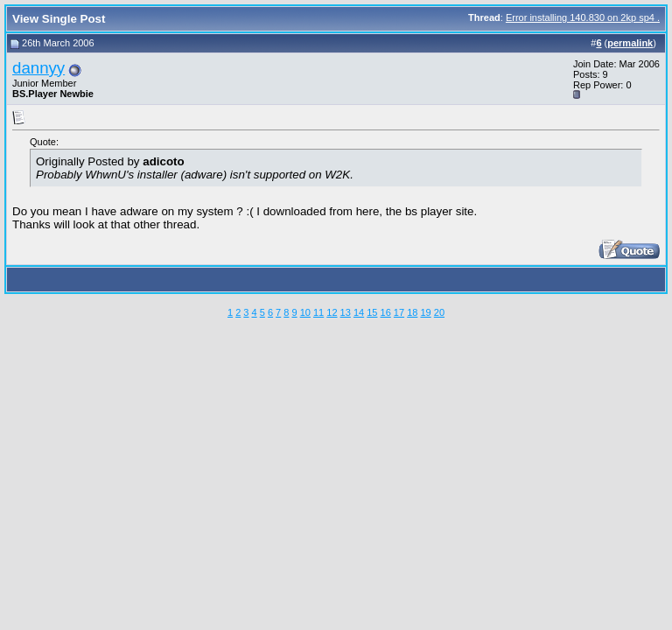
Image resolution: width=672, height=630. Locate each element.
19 (425, 312)
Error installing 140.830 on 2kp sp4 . (583, 17)
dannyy (38, 68)
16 (386, 312)
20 (439, 312)
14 (359, 312)
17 (399, 312)
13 (346, 312)
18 (412, 312)
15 (372, 312)
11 (318, 312)
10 (305, 312)
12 (332, 312)
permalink (630, 43)
